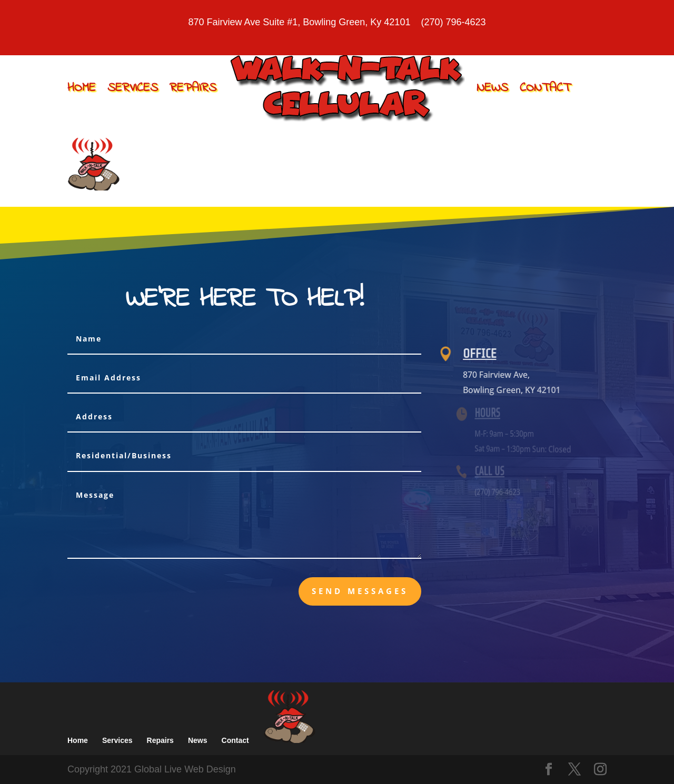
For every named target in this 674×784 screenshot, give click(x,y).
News (492, 88)
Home (82, 88)
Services (133, 88)
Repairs (193, 88)
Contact (545, 88)
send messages (360, 591)
